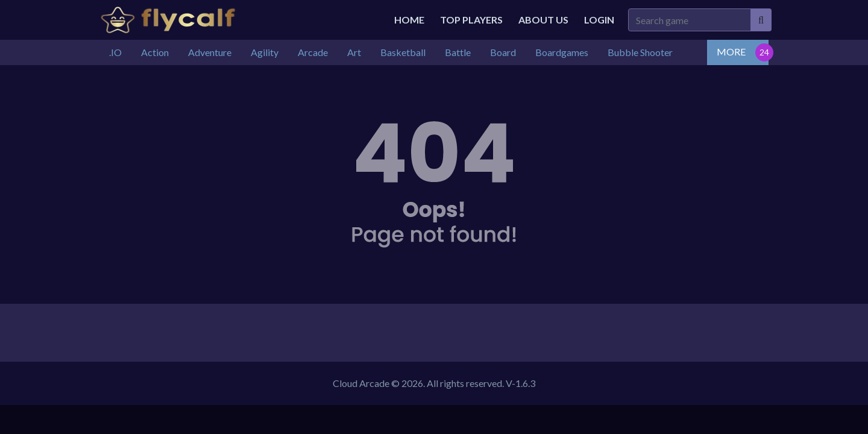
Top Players (471, 20)
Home (409, 20)
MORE (731, 52)
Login (599, 20)
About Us (543, 20)
